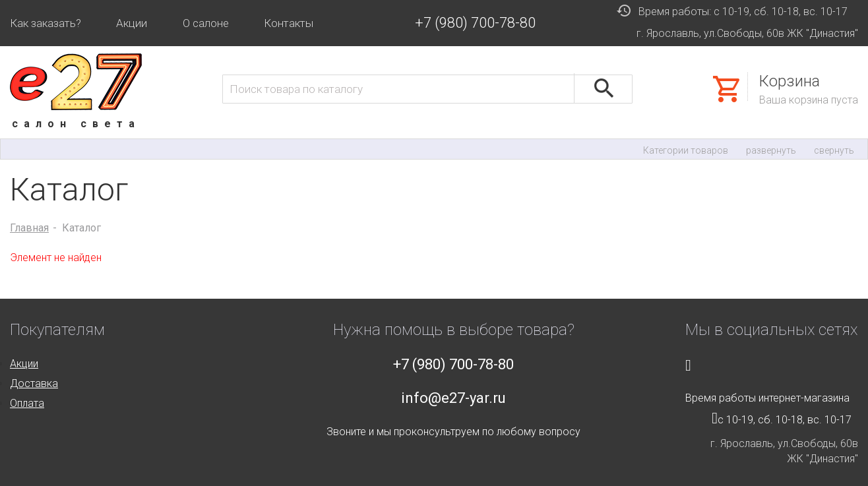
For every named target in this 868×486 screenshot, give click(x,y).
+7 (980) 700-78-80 (475, 23)
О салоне (206, 23)
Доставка (34, 383)
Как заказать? (46, 23)
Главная (29, 228)
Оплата (27, 403)
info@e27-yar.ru (453, 398)
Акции (132, 23)
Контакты (289, 23)
